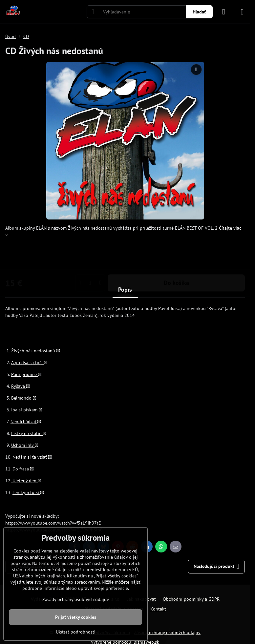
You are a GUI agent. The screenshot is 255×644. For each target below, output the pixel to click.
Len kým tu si (28, 492)
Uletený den (26, 481)
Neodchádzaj (26, 422)
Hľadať (199, 12)
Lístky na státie (29, 433)
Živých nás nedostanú (35, 351)
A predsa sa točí (29, 363)
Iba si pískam (27, 410)
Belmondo (24, 398)
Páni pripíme (26, 374)
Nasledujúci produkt (216, 566)
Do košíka (176, 257)
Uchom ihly (25, 445)
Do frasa (23, 469)
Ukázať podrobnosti (76, 632)
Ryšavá (20, 386)
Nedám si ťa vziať (32, 457)
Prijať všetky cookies (76, 617)
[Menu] (242, 12)
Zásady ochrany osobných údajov (167, 633)
